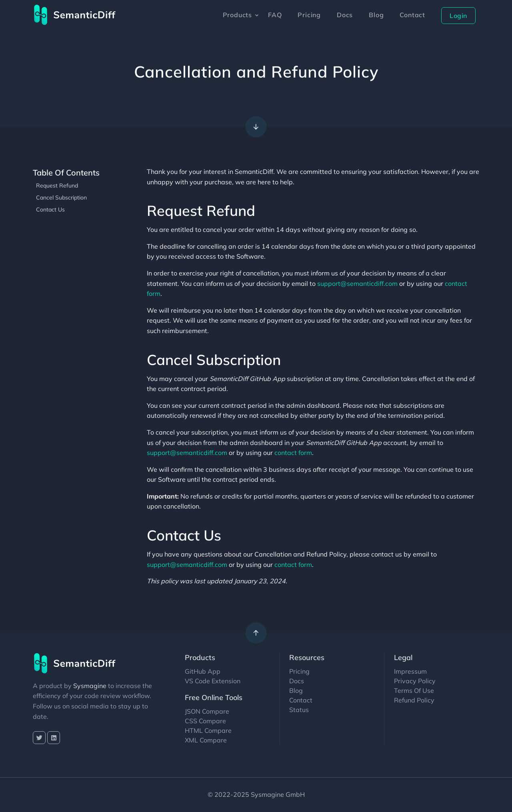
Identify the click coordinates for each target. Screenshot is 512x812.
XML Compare (206, 740)
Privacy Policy (415, 681)
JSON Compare (207, 711)
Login (458, 16)
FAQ (275, 15)
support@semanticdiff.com (357, 283)
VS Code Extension (213, 681)
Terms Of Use (414, 690)
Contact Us (50, 209)
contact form (293, 453)
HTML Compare (208, 730)
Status (299, 710)
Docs (345, 15)
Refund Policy (414, 700)
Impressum (410, 671)
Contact (412, 15)
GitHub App (203, 671)
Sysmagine (90, 686)
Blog (376, 15)
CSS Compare (205, 721)
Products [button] (237, 15)
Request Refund (57, 186)
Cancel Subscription (61, 198)
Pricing (309, 15)
